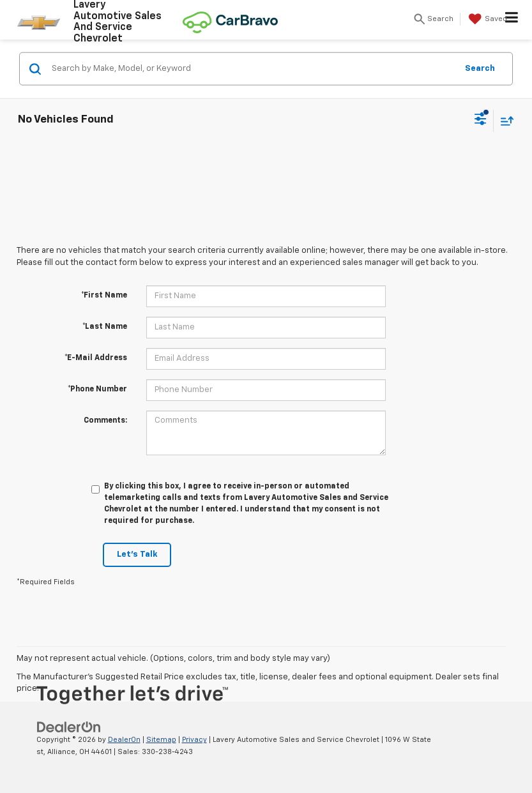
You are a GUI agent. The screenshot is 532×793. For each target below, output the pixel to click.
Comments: (105, 421)
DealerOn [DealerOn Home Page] (124, 740)
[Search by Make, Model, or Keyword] (252, 69)
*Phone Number (97, 389)
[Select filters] (481, 121)
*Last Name (105, 327)
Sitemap (161, 740)
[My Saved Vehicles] (486, 19)
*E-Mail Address (96, 358)
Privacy (194, 740)
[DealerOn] (69, 727)
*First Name (104, 296)
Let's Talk (137, 555)
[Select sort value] (504, 120)
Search (480, 68)
